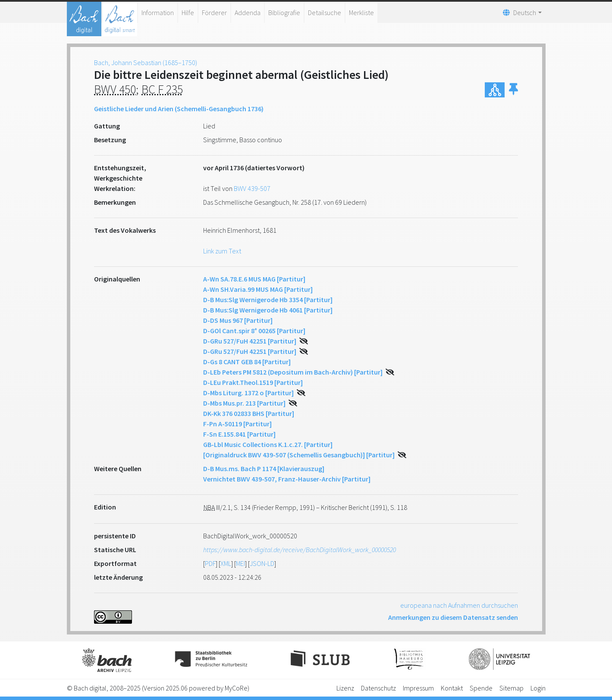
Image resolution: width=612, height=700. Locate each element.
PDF (210, 563)
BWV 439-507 (252, 188)
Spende (481, 688)
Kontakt (452, 688)
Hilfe (188, 12)
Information (158, 12)
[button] (513, 90)
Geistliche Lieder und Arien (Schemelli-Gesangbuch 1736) (179, 109)
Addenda (248, 12)
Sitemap (512, 688)
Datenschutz (378, 688)
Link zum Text (222, 251)
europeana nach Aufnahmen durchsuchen (459, 605)
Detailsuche (325, 12)
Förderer (214, 12)
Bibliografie (284, 12)
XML (226, 563)
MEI (240, 563)
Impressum (418, 688)
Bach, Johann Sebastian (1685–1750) (146, 62)
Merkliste (361, 12)
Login (538, 688)
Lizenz (345, 688)
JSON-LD (262, 563)
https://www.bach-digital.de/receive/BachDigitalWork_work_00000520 (300, 550)
